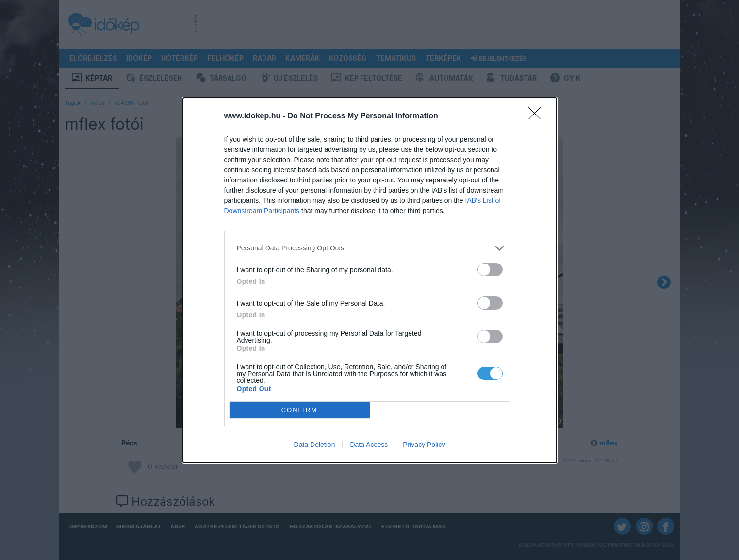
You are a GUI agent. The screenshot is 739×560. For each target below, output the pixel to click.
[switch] (490, 270)
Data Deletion (315, 445)
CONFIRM (300, 410)
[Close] (538, 116)
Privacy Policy (424, 445)
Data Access (369, 445)
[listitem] (370, 248)
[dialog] (370, 280)
